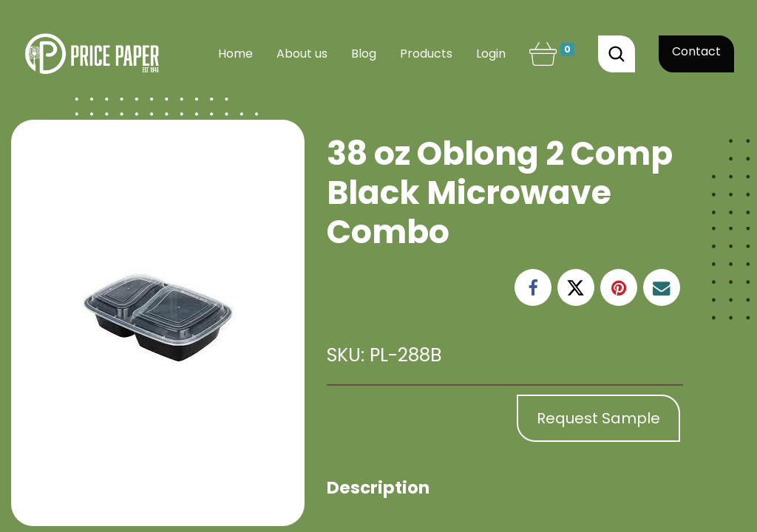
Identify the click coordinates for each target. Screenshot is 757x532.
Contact (696, 51)
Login (491, 54)
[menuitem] (235, 54)
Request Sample (598, 418)
